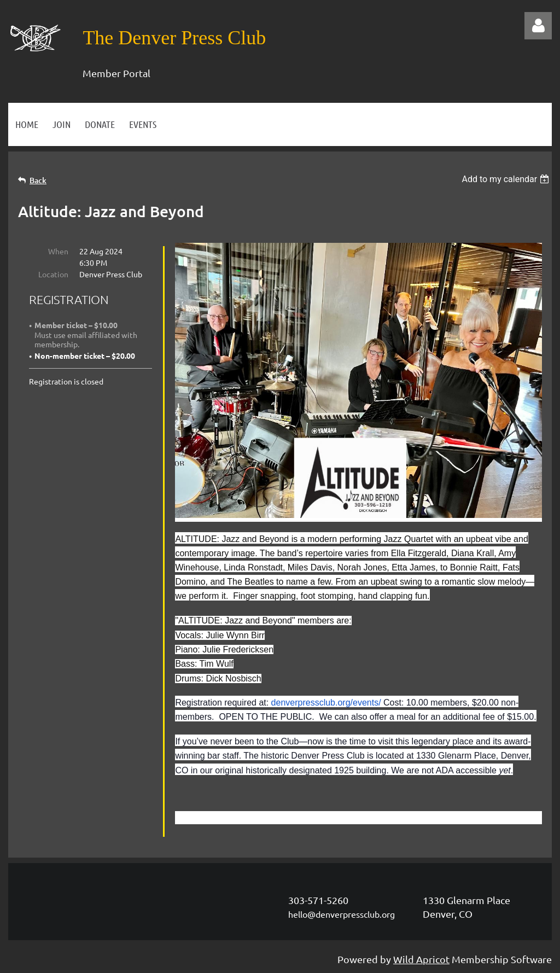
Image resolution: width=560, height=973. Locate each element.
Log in (538, 26)
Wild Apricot (421, 959)
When (58, 251)
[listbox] (507, 179)
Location (53, 274)
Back (38, 180)
